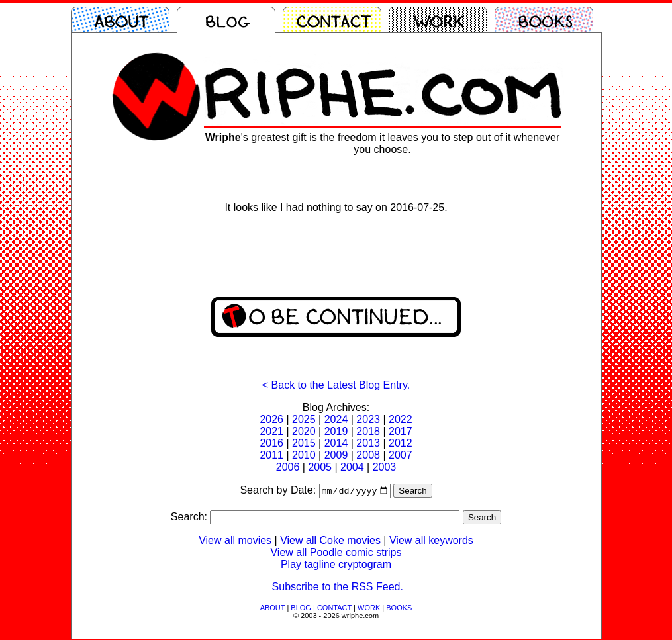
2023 (368, 419)
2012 (401, 443)
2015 (304, 443)
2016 (271, 443)
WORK (369, 609)
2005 (320, 467)
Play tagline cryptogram (336, 566)
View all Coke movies (330, 542)
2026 (271, 419)
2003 (385, 467)
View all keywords (431, 542)
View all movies (235, 542)
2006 (288, 467)
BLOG (301, 609)
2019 (336, 431)
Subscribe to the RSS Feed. (338, 588)
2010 (304, 455)
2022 (401, 419)
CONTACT (334, 609)
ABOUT (273, 609)
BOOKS (399, 609)
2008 (368, 455)
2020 (304, 431)
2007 (401, 455)
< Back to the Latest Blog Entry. (336, 385)
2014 (336, 443)
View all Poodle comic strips (336, 554)
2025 (304, 419)
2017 (401, 431)
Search (412, 492)
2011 (271, 455)
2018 (368, 431)
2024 (336, 419)
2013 (368, 443)
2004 (352, 467)
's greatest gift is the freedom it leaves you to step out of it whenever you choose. (382, 143)
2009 (336, 455)
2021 (271, 431)
